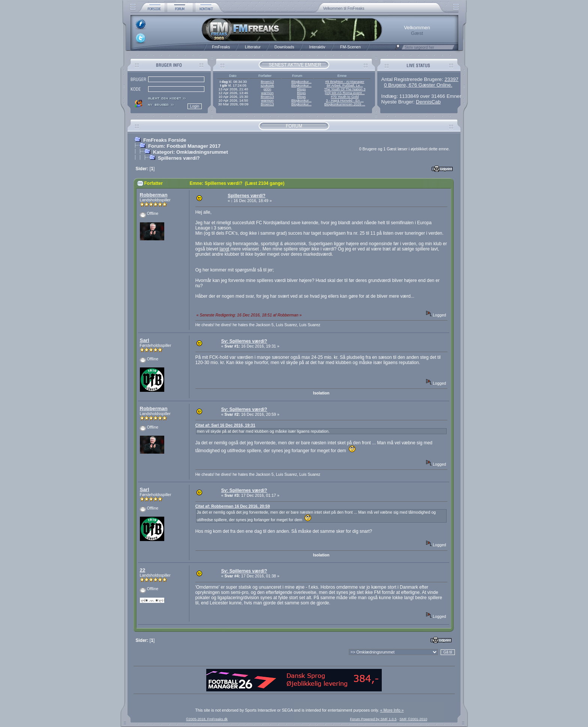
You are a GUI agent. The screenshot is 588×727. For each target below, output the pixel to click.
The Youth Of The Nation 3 (345, 89)
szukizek (267, 85)
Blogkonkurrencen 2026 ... (345, 104)
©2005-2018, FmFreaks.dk (207, 719)
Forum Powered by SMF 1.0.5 (373, 719)
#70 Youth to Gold (345, 97)
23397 (451, 79)
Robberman (154, 195)
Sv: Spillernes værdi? (244, 341)
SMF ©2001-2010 (413, 719)
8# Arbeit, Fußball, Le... (345, 85)
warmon (267, 93)
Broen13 (267, 82)
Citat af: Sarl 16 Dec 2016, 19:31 (225, 425)
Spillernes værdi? (179, 158)
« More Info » (392, 710)
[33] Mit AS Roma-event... (345, 93)
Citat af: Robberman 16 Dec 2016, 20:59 (233, 506)
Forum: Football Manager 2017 (184, 146)
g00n (267, 89)
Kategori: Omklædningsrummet (190, 152)
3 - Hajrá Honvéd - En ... (345, 100)
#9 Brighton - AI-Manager (345, 82)
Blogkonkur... (301, 82)
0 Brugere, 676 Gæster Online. (418, 85)
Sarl (145, 340)
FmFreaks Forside (165, 140)
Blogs (301, 89)
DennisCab (428, 102)
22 (143, 570)
